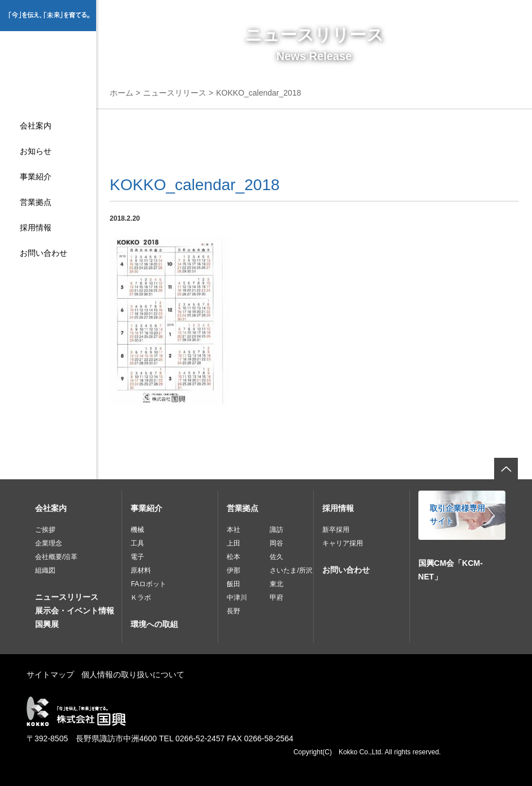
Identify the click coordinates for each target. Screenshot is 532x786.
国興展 (47, 624)
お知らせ (36, 151)
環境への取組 (154, 624)
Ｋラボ (141, 598)
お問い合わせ (44, 253)
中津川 (237, 598)
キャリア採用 (343, 543)
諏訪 (276, 530)
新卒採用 (336, 530)
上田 (233, 543)
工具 (137, 543)
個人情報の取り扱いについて (133, 675)
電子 (137, 557)
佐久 (276, 557)
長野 (233, 611)
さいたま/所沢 (291, 570)
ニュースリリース (175, 93)
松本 (233, 557)
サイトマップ (50, 675)
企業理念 (49, 543)
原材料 (141, 570)
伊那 (233, 570)
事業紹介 (36, 177)
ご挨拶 (45, 530)
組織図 (45, 570)
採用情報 (36, 227)
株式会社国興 (48, 66)
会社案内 (36, 126)
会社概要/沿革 (56, 557)
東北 (276, 584)
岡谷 (276, 543)
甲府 (276, 598)
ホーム (122, 93)
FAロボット (148, 584)
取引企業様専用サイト (457, 515)
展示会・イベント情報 (75, 611)
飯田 (233, 584)
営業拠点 (36, 202)
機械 (137, 530)
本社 (233, 530)
